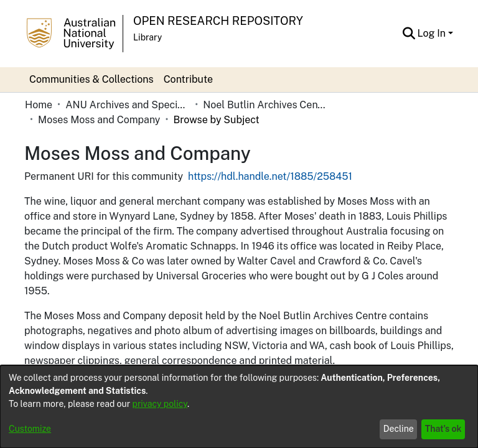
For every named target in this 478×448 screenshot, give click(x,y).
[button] (409, 34)
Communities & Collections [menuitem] (91, 79)
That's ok (443, 429)
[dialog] (239, 407)
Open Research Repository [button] (218, 21)
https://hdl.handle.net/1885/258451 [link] (270, 161)
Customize (30, 429)
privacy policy (160, 404)
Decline (399, 429)
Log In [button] (433, 33)
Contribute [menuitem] (188, 79)
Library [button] (148, 37)
